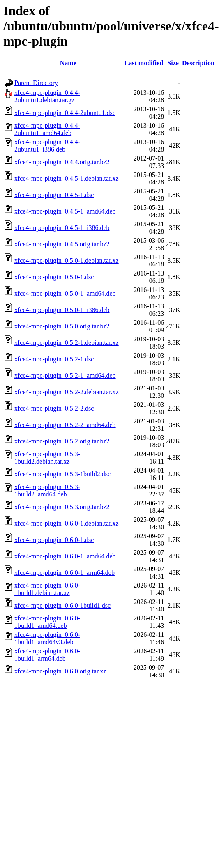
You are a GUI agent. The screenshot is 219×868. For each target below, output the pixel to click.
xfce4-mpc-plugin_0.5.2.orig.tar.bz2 (62, 441)
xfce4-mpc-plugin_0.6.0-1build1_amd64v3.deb (47, 638)
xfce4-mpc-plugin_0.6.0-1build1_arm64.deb (47, 655)
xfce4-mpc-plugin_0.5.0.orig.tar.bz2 (62, 326)
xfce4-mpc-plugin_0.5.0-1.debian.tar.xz (67, 261)
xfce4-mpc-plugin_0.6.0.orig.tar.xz (60, 671)
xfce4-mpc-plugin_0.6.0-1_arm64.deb (65, 573)
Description (198, 63)
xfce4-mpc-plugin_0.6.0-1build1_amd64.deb (47, 622)
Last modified (144, 63)
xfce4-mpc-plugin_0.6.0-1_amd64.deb (65, 556)
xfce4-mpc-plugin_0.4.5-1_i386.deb (62, 228)
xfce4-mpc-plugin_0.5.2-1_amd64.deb (65, 375)
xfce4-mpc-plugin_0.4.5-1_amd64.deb (65, 211)
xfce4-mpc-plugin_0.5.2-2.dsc (54, 408)
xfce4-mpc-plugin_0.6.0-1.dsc (54, 540)
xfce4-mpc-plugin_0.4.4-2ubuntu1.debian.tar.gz (47, 96)
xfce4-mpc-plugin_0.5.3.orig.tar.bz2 (62, 507)
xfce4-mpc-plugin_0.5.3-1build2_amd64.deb (47, 490)
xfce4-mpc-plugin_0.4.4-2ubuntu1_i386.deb (47, 146)
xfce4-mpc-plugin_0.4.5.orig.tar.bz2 (62, 244)
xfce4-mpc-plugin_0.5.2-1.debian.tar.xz (67, 343)
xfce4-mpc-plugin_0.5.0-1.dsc (54, 277)
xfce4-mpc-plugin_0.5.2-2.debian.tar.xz (67, 392)
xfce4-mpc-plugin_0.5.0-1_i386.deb (62, 310)
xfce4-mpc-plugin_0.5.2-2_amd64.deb (65, 425)
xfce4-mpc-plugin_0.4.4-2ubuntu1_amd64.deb (47, 129)
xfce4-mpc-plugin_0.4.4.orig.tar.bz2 (62, 162)
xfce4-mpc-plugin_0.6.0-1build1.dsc (62, 605)
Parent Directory (36, 83)
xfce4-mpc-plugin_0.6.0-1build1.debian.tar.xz (47, 589)
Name (68, 63)
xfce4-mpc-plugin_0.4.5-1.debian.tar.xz (67, 178)
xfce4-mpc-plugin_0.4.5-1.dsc (54, 195)
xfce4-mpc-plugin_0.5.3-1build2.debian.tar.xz (47, 458)
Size (173, 63)
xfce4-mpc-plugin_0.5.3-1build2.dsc (62, 474)
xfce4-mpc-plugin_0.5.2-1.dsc (54, 359)
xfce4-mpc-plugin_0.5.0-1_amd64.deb (65, 293)
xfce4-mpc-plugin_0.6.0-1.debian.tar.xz (67, 523)
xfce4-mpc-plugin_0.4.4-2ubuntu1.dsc (65, 113)
